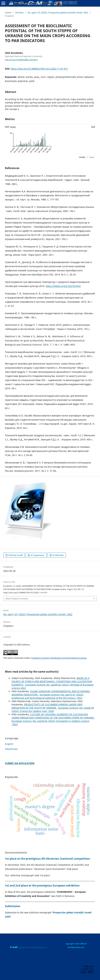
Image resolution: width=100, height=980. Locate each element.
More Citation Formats (17, 599)
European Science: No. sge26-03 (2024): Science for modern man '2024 (53, 709)
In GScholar (58, 555)
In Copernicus (37, 555)
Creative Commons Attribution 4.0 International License (59, 658)
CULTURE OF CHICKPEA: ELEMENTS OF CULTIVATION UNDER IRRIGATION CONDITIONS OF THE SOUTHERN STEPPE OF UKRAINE (53, 716)
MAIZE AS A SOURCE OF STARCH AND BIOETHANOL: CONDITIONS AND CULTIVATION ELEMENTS (52, 681)
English (9, 744)
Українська (11, 749)
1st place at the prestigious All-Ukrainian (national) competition (48, 859)
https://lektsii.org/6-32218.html (63, 286)
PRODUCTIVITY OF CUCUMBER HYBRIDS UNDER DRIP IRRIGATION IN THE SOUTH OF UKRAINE (47, 706)
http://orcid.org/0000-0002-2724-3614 (21, 60)
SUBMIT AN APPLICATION (20, 763)
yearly (92, 157)
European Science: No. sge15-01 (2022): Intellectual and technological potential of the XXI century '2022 (48, 696)
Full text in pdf (15, 555)
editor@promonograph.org (33, 947)
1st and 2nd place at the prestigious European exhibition (42, 885)
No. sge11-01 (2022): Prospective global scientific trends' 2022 (58, 13)
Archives (19, 13)
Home (8, 13)
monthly (82, 157)
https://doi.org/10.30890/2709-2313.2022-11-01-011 (39, 69)
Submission (13, 906)
